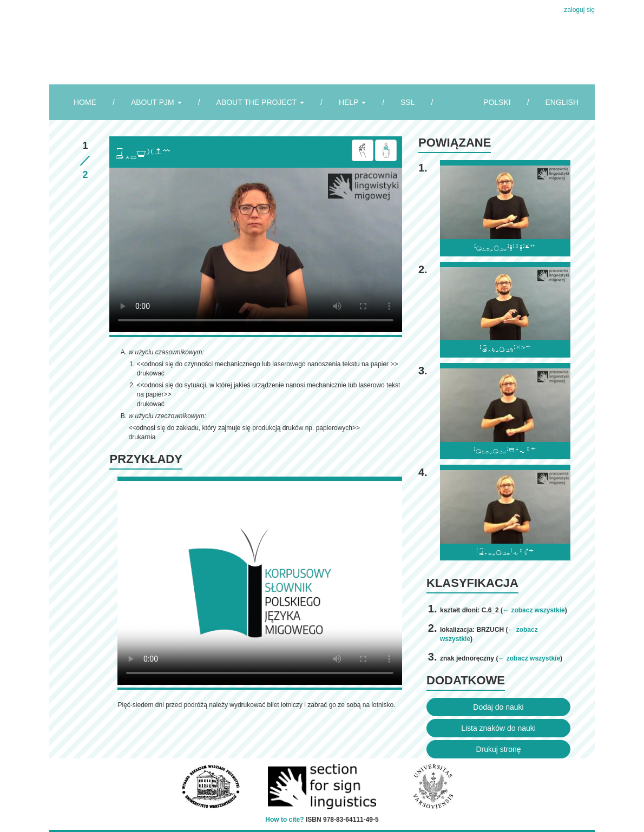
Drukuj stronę (498, 749)
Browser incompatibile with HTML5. (256, 250)
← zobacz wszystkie (534, 610)
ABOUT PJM (156, 102)
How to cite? (284, 820)
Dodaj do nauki (498, 707)
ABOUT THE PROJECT (260, 102)
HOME (85, 102)
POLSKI (497, 102)
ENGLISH (562, 102)
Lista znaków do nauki (498, 728)
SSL (408, 102)
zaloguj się (579, 10)
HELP (352, 102)
